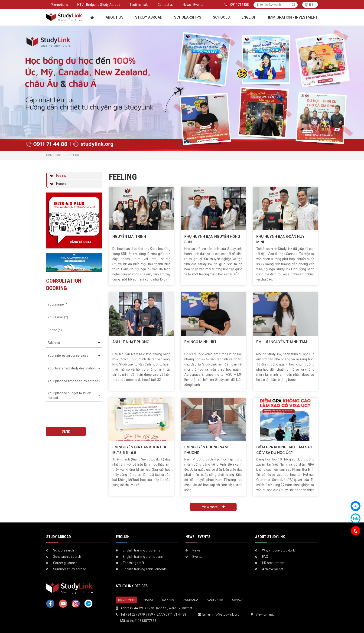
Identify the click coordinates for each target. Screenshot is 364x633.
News (197, 550)
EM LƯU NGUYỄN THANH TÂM (282, 342)
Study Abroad (149, 17)
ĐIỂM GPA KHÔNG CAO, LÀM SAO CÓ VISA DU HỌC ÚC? (284, 450)
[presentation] (73, 412)
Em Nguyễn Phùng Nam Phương (206, 450)
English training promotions (143, 557)
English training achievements (145, 569)
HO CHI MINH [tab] (126, 600)
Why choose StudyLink (278, 550)
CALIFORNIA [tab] (215, 600)
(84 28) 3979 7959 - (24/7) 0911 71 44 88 (156, 614)
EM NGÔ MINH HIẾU (201, 342)
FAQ (265, 557)
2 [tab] (184, 146)
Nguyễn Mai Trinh (129, 237)
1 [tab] (180, 146)
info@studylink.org (226, 614)
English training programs (141, 550)
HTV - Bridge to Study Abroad (99, 5)
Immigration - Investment (293, 17)
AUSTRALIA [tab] (191, 600)
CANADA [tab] (238, 600)
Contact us (166, 5)
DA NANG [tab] (168, 600)
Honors (61, 184)
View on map (265, 614)
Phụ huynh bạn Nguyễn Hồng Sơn (212, 239)
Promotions (59, 5)
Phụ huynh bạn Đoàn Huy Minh (280, 239)
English (249, 17)
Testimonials (139, 5)
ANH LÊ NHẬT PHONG (131, 342)
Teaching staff (134, 563)
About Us (115, 17)
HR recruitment (273, 563)
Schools (221, 17)
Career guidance (65, 563)
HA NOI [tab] (148, 600)
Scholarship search (67, 557)
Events (197, 557)
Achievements (273, 569)
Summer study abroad (70, 569)
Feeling (61, 176)
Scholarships (188, 17)
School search (63, 550)
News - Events (193, 5)
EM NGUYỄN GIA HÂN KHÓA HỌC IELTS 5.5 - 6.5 (140, 450)
